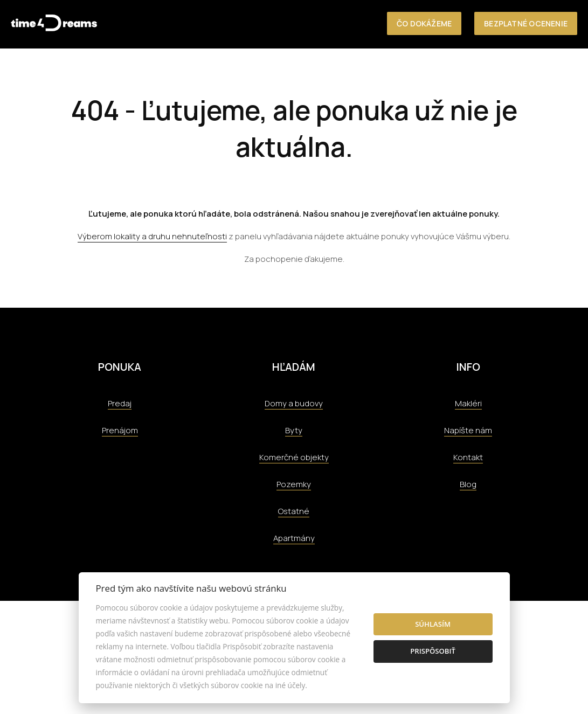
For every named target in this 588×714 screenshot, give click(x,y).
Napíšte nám (468, 430)
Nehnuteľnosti (295, 71)
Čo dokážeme (424, 23)
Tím (472, 71)
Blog (468, 484)
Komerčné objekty (294, 457)
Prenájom (120, 430)
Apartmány (294, 538)
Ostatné (294, 511)
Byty (294, 430)
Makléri (468, 403)
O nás (348, 71)
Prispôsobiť (433, 651)
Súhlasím (433, 624)
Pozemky (294, 484)
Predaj (120, 403)
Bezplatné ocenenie (526, 23)
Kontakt (559, 71)
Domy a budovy (294, 403)
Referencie (431, 71)
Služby (384, 71)
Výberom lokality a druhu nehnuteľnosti (152, 236)
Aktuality (510, 71)
